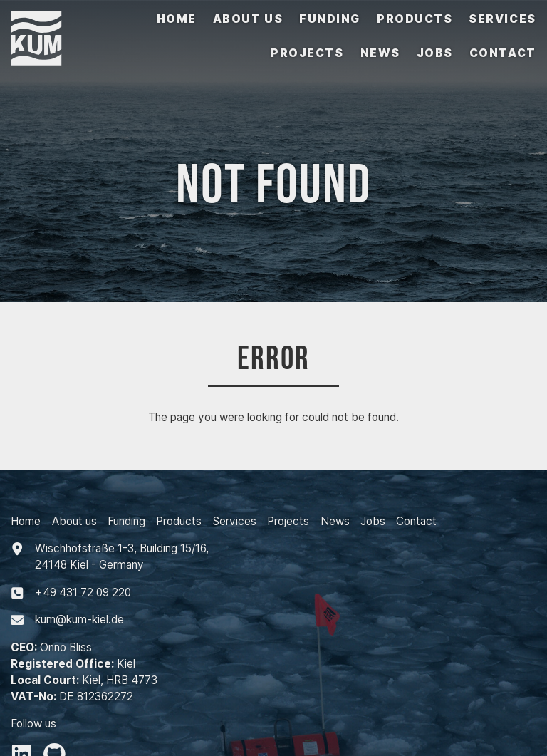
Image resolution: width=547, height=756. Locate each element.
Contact (503, 53)
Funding (330, 19)
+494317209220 (83, 592)
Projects (307, 53)
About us (248, 19)
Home (177, 19)
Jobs (435, 53)
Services (502, 19)
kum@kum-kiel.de (79, 620)
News (380, 53)
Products (415, 19)
